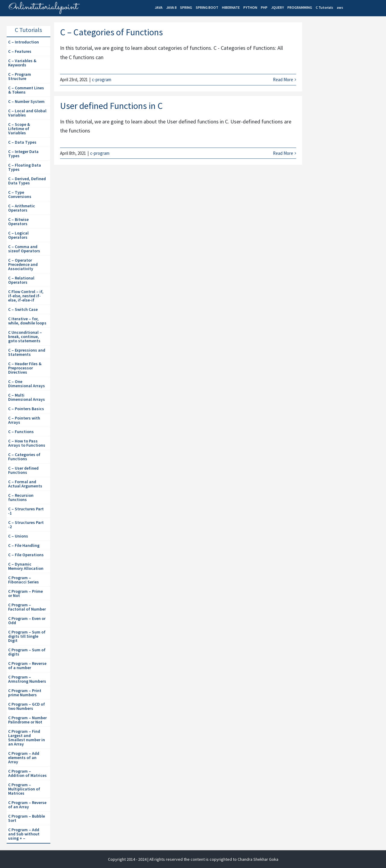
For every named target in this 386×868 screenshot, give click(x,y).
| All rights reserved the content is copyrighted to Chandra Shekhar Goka (213, 859)
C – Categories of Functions (111, 32)
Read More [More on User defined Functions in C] (283, 153)
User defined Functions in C (111, 106)
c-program (102, 80)
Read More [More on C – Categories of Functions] (283, 80)
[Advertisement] (346, 127)
